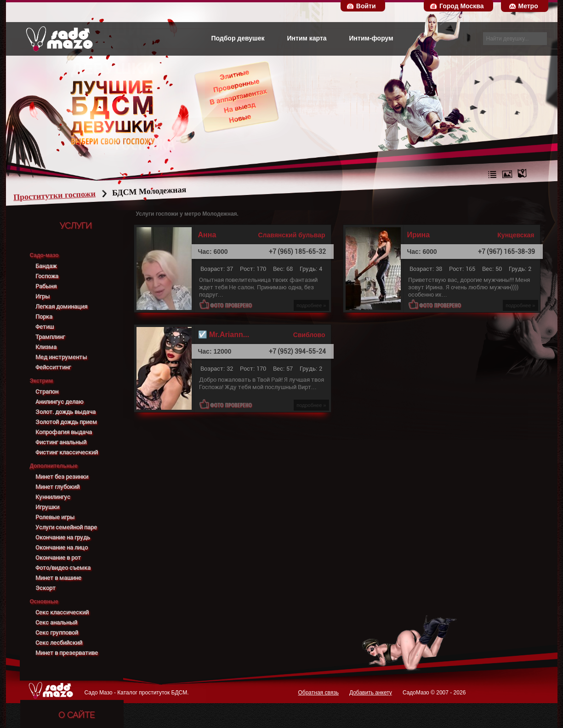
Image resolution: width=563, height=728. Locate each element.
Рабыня (46, 286)
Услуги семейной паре (66, 527)
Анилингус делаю (60, 402)
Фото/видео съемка (63, 568)
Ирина (419, 235)
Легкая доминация (61, 307)
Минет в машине (58, 578)
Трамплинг (50, 337)
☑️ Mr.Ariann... (224, 335)
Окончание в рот (58, 558)
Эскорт (45, 588)
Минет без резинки (62, 477)
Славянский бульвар (291, 235)
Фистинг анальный (61, 442)
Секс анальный (56, 622)
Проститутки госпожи (72, 195)
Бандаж (46, 266)
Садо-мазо (44, 255)
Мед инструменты (61, 357)
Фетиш (45, 327)
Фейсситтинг (53, 367)
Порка (44, 317)
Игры (43, 296)
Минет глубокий (57, 487)
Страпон (47, 392)
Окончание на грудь (63, 537)
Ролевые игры (55, 517)
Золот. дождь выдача (65, 412)
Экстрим (42, 381)
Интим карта (307, 38)
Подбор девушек (238, 38)
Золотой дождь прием (66, 422)
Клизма (46, 347)
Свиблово (309, 335)
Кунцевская (516, 235)
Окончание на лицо (62, 547)
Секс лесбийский (59, 643)
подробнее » (311, 305)
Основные (44, 602)
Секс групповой (57, 633)
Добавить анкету (371, 693)
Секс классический (62, 612)
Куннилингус (53, 497)
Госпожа (47, 276)
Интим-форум (371, 38)
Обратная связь (318, 693)
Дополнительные (54, 466)
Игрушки (47, 507)
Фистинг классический (67, 452)
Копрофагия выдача (64, 432)
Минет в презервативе (67, 653)
